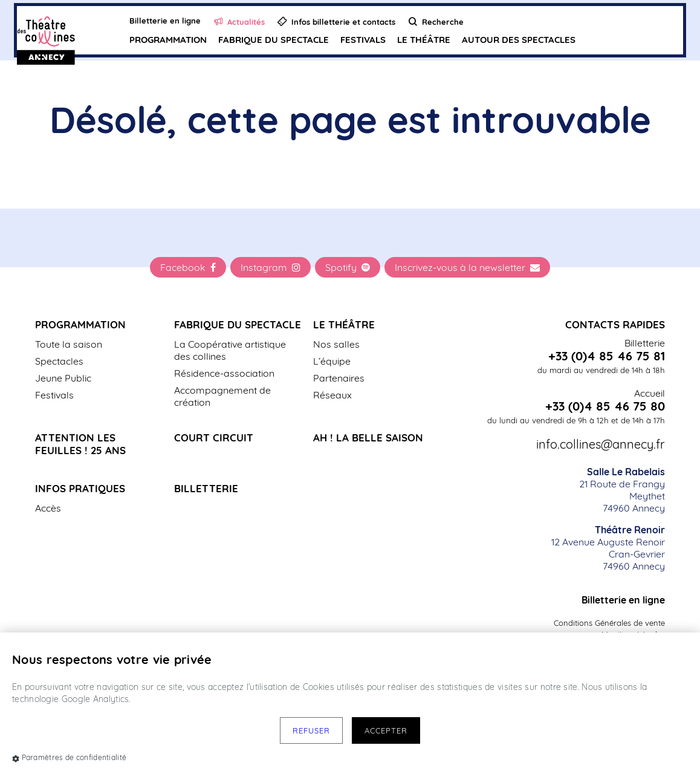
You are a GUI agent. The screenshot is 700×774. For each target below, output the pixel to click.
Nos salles (336, 344)
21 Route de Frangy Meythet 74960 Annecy (622, 490)
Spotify (348, 267)
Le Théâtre (424, 40)
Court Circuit (214, 437)
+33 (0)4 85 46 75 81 (607, 356)
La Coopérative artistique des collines (230, 350)
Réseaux (332, 395)
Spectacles (59, 361)
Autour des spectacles (519, 40)
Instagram (271, 267)
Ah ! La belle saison (368, 437)
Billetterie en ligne (623, 600)
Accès (48, 508)
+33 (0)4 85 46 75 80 (605, 406)
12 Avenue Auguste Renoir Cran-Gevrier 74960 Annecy (608, 548)
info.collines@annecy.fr (601, 444)
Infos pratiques (80, 488)
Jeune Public (63, 378)
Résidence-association (224, 373)
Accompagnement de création (222, 396)
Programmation (168, 40)
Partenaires (339, 378)
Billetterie (206, 488)
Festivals (363, 40)
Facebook (188, 267)
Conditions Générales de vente (609, 623)
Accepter (386, 730)
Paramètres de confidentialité (69, 757)
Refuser (311, 730)
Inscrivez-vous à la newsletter (467, 267)
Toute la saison (69, 344)
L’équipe (332, 361)
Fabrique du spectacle (274, 40)
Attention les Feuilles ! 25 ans (80, 444)
